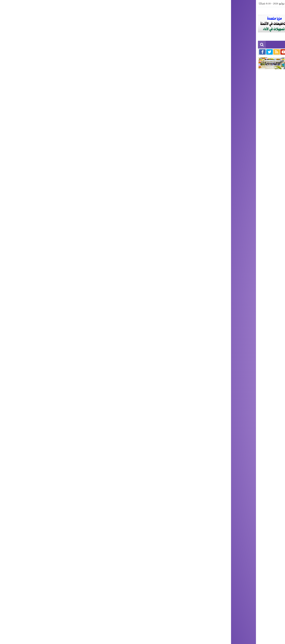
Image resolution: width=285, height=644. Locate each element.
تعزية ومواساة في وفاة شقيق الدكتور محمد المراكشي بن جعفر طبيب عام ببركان (227, 52)
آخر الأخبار (251, 3)
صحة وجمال (103, 3)
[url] (220, 532)
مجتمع (228, 3)
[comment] (182, 494)
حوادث (207, 3)
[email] (220, 522)
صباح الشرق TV (121, 3)
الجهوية (239, 3)
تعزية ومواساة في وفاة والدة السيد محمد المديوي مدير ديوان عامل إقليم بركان (129, 52)
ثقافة (148, 3)
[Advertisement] (142, 103)
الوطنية (179, 3)
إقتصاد (217, 3)
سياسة (168, 3)
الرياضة (137, 3)
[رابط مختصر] (223, 448)
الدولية (157, 3)
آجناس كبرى (193, 3)
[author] (220, 511)
